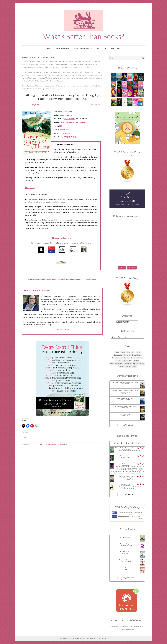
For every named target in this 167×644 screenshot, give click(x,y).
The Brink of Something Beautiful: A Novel (125, 382)
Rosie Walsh (126, 408)
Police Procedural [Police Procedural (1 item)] (116, 364)
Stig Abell (130, 479)
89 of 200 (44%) (136, 516)
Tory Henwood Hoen (126, 545)
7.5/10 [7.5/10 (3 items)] (117, 352)
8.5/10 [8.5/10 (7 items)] (123, 352)
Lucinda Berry (126, 465)
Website (58, 330)
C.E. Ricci (126, 416)
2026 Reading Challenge (127, 507)
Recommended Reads (82, 49)
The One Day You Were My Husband (125, 406)
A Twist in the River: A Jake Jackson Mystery (126, 477)
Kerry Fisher (126, 553)
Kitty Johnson (126, 449)
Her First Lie (126, 464)
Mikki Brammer (126, 457)
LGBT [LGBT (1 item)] (118, 361)
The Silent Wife (125, 552)
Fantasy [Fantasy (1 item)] (127, 358)
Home (49, 49)
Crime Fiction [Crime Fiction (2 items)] (136, 355)
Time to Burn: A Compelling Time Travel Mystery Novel (125, 391)
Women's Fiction (79, 122)
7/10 (32, 445)
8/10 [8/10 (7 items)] (128, 352)
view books (140, 518)
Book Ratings (116, 49)
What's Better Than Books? (83, 37)
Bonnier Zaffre (70, 119)
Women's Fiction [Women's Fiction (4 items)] (131, 367)
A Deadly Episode (126, 484)
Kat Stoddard (126, 537)
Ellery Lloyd (126, 393)
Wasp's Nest (125, 536)
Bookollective (65, 133)
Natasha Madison (126, 561)
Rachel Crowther (66, 115)
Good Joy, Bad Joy (126, 456)
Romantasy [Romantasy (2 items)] (128, 364)
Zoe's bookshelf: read (127, 443)
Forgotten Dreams (125, 560)
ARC (67, 130)
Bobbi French (126, 384)
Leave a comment (96, 105)
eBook (62, 130)
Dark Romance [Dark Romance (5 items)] (117, 358)
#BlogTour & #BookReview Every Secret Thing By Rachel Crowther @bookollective (62, 97)
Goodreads (66, 330)
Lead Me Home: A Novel (125, 398)
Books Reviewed (62, 49)
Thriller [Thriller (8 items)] (121, 367)
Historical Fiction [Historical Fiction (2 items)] (137, 358)
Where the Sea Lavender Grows (126, 448)
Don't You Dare (125, 414)
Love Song (125, 568)
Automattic (102, 638)
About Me (101, 49)
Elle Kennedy (126, 569)
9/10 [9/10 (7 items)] (133, 352)
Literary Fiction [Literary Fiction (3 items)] (127, 361)
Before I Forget (125, 544)
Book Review (39, 445)
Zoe (120, 512)
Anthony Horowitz (126, 486)
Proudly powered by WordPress (72, 638)
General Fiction (66, 122)
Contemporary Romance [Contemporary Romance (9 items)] (122, 355)
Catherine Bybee (126, 400)
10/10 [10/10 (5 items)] (138, 352)
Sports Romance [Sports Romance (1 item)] (139, 364)
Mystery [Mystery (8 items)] (136, 361)
